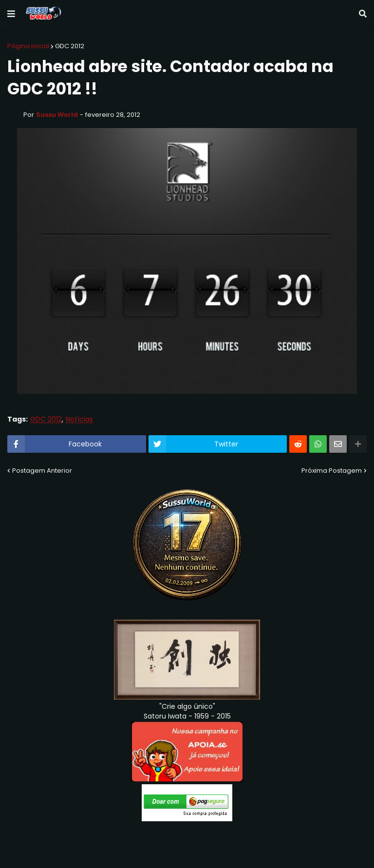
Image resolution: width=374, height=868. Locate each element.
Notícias (79, 419)
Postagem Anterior (42, 471)
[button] (11, 14)
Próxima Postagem (332, 471)
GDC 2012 (70, 46)
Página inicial (28, 46)
